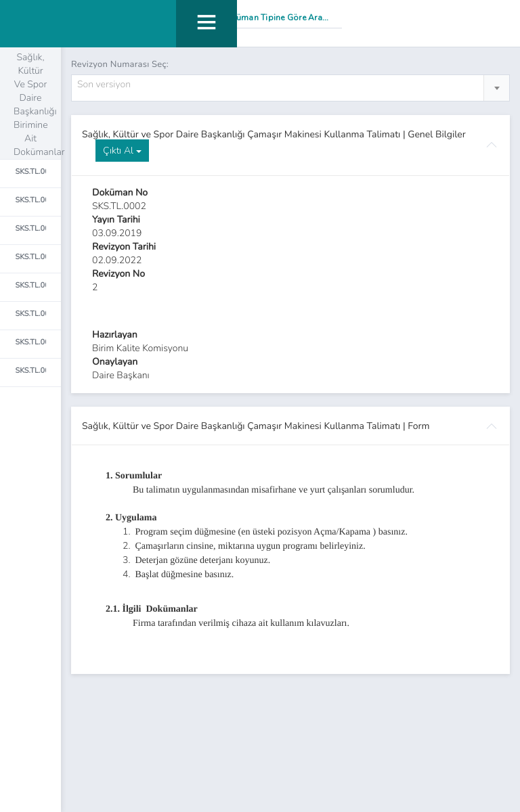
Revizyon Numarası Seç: (120, 64)
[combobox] (290, 88)
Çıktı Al (122, 151)
